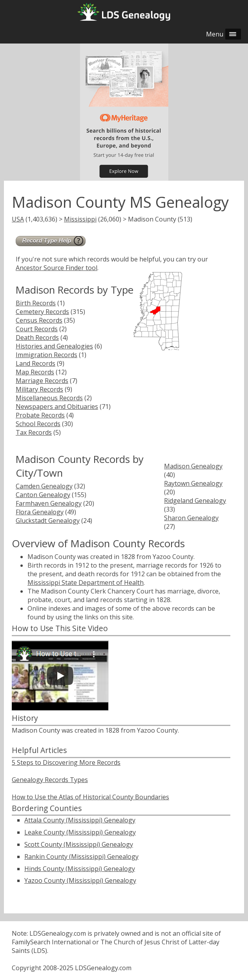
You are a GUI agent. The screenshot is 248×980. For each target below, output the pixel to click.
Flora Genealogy (40, 512)
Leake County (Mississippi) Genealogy (80, 832)
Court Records (37, 329)
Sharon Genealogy (191, 518)
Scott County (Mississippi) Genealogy (79, 844)
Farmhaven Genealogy (49, 503)
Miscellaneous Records (49, 398)
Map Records (35, 372)
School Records (38, 424)
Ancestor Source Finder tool (57, 268)
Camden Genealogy (44, 486)
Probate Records (40, 415)
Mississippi (80, 219)
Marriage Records (42, 381)
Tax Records (34, 432)
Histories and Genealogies (54, 346)
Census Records (39, 320)
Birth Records (36, 303)
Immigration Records (46, 355)
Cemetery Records (42, 312)
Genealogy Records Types (50, 780)
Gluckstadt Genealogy (48, 521)
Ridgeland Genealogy (195, 501)
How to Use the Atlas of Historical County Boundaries (90, 797)
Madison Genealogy (193, 466)
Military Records (39, 389)
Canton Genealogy (43, 495)
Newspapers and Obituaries (57, 407)
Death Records (37, 338)
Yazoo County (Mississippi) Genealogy (80, 880)
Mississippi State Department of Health (86, 583)
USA (18, 219)
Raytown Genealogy (193, 483)
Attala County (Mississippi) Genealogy (80, 820)
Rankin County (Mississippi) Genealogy (81, 857)
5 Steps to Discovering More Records (66, 762)
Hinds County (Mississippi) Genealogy (80, 869)
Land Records (36, 363)
